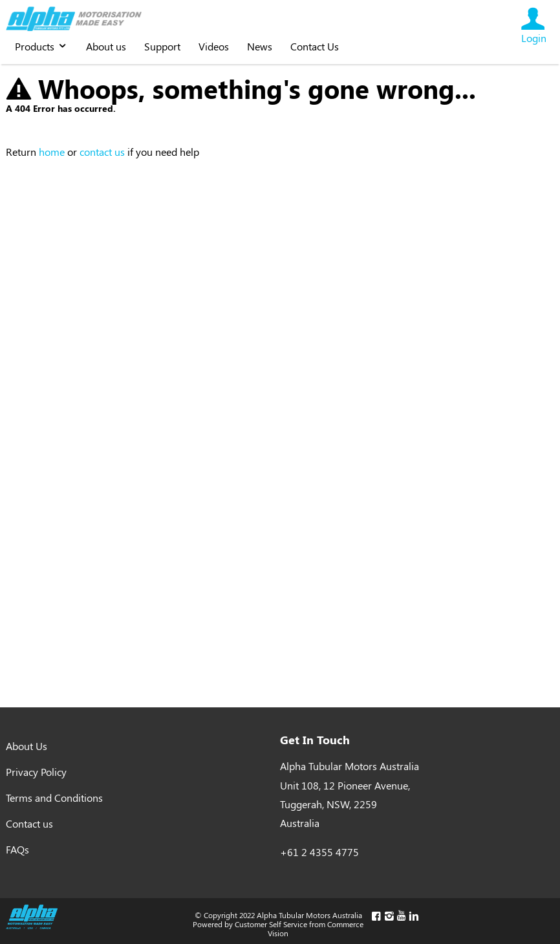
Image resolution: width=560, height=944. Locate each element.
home (52, 152)
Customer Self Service (271, 924)
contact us (102, 152)
